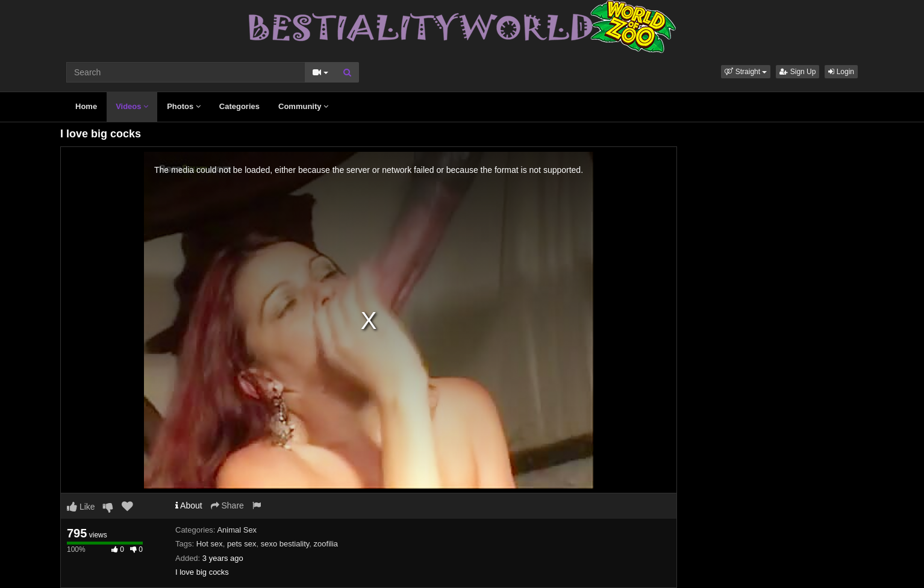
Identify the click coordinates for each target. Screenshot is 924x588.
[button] (746, 72)
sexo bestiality (285, 544)
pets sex (242, 544)
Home (86, 106)
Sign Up (798, 72)
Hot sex (210, 544)
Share (227, 505)
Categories (239, 106)
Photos (184, 106)
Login (841, 72)
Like (81, 507)
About (189, 505)
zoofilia (326, 544)
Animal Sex (237, 530)
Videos (132, 106)
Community (303, 106)
